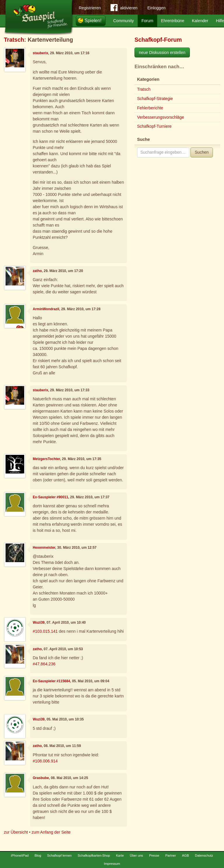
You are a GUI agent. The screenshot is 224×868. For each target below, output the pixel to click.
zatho (37, 271)
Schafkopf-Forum (158, 40)
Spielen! (93, 21)
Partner (171, 855)
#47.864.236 (44, 664)
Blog (38, 855)
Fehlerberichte (150, 108)
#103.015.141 (45, 631)
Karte (120, 855)
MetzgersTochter (46, 459)
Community (124, 21)
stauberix (40, 53)
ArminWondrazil (46, 309)
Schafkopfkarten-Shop (94, 855)
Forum (147, 21)
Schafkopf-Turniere (154, 126)
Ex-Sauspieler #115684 (51, 681)
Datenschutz (204, 855)
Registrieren (90, 8)
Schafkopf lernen (60, 855)
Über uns (136, 855)
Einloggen (156, 8)
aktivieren (124, 9)
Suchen (202, 152)
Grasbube (41, 778)
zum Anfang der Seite (51, 832)
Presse (154, 855)
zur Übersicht (16, 832)
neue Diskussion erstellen (162, 52)
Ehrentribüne (173, 21)
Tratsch (14, 40)
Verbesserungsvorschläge (161, 117)
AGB (185, 855)
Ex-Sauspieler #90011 (50, 497)
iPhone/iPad (20, 855)
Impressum (112, 864)
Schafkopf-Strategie (155, 99)
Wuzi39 (39, 622)
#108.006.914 (45, 761)
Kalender (200, 21)
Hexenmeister (44, 548)
